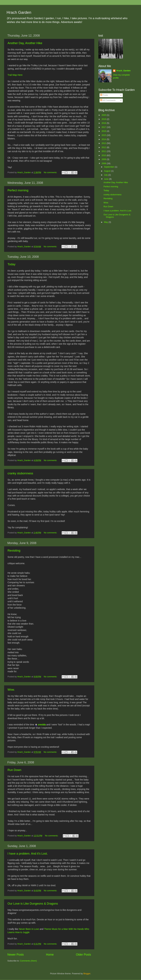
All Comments (108, 100)
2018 (104, 123)
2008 (104, 163)
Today (11, 264)
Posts (104, 95)
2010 (104, 155)
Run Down (14, 770)
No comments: (51, 172)
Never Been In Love (29, 929)
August (108, 171)
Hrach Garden (19, 12)
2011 (104, 151)
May (106, 222)
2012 (104, 147)
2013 (104, 143)
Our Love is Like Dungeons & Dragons (33, 904)
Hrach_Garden (123, 71)
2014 (104, 139)
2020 (104, 115)
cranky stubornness (20, 473)
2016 (104, 131)
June (107, 179)
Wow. (11, 690)
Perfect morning (18, 190)
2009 (104, 159)
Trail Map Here (15, 75)
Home (50, 955)
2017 (104, 127)
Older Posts (83, 955)
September (109, 167)
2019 (104, 119)
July (106, 175)
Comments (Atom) (28, 961)
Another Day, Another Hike (25, 43)
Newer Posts (16, 955)
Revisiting (14, 551)
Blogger (87, 974)
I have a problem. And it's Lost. (28, 854)
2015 (104, 135)
